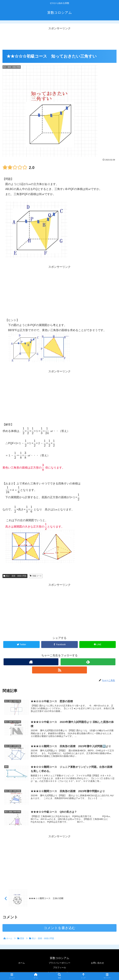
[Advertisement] (59, 38)
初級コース (36, 576)
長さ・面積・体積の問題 (15, 576)
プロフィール (59, 968)
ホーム (22, 963)
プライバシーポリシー (59, 963)
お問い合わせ (97, 963)
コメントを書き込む (60, 928)
